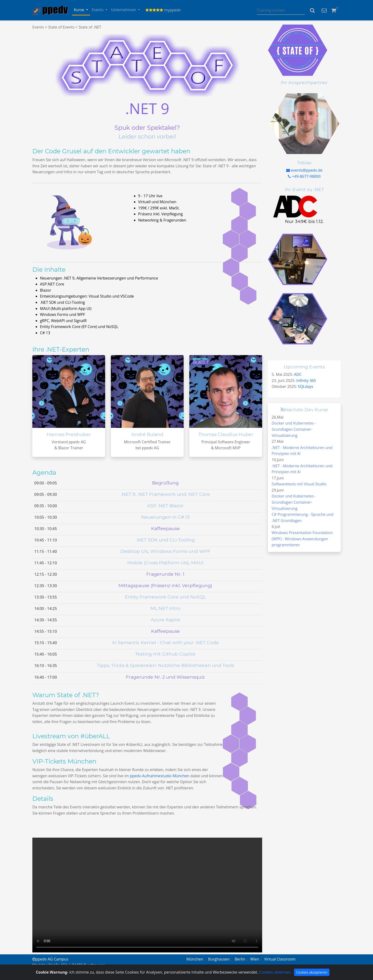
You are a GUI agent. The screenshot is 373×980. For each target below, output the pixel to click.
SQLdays (306, 386)
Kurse (80, 10)
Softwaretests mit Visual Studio (299, 484)
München (195, 959)
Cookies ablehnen (275, 972)
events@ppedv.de (304, 170)
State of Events (61, 27)
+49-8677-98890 (304, 176)
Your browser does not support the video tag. (147, 895)
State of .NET (90, 27)
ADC (298, 374)
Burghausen (219, 959)
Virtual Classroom (280, 959)
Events (98, 10)
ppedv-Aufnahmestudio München (160, 776)
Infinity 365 (306, 381)
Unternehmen (124, 10)
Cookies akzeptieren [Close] (312, 972)
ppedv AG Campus (50, 959)
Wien (255, 959)
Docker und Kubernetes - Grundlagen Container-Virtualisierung (294, 429)
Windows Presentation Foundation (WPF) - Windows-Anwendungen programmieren (302, 539)
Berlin (240, 959)
